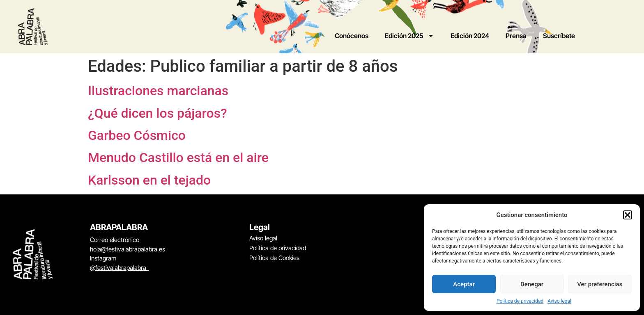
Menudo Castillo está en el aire (178, 157)
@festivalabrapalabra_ (119, 268)
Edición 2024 (470, 36)
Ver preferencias (600, 284)
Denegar (532, 284)
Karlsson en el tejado (149, 180)
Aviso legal (559, 301)
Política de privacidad (520, 301)
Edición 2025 (409, 36)
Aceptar (464, 284)
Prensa (516, 36)
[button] (628, 215)
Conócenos (352, 36)
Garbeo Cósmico (137, 135)
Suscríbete (559, 36)
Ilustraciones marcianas (158, 91)
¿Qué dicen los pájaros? (158, 113)
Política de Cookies (274, 258)
